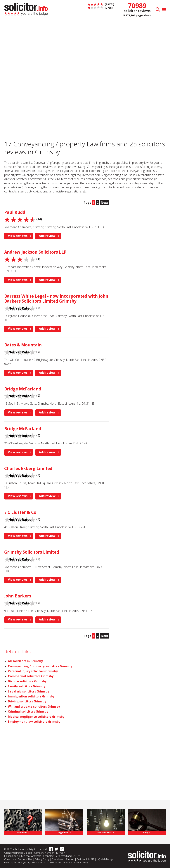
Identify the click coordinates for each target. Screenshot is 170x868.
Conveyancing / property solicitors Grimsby (40, 666)
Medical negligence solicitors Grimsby (36, 717)
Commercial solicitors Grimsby (31, 676)
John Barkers (18, 596)
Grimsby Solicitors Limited (32, 552)
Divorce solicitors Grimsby (27, 681)
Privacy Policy (42, 859)
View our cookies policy (76, 862)
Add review (47, 236)
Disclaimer (57, 859)
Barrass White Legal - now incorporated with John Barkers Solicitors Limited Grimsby (56, 299)
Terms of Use (25, 859)
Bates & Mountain (23, 345)
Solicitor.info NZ (85, 859)
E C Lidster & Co (20, 512)
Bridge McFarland (23, 389)
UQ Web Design (105, 859)
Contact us (10, 859)
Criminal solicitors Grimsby (28, 711)
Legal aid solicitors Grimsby (28, 691)
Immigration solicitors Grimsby (31, 696)
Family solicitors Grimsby (27, 686)
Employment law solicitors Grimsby (34, 722)
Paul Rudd (15, 212)
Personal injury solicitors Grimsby (33, 671)
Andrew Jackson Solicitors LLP (35, 252)
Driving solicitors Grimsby (27, 701)
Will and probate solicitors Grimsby (34, 706)
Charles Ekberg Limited (28, 468)
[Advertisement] (85, 48)
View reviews (18, 236)
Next (105, 203)
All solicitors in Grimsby (25, 661)
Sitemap (70, 859)
